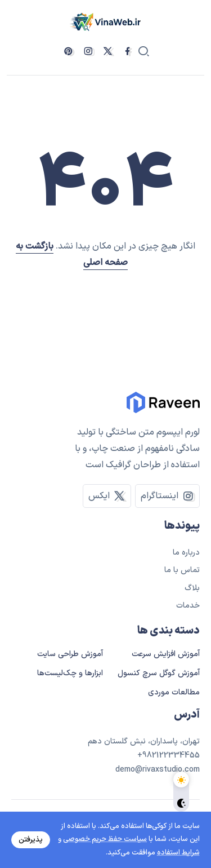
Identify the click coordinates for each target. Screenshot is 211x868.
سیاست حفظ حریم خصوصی (105, 839)
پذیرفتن (31, 840)
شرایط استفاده (178, 853)
